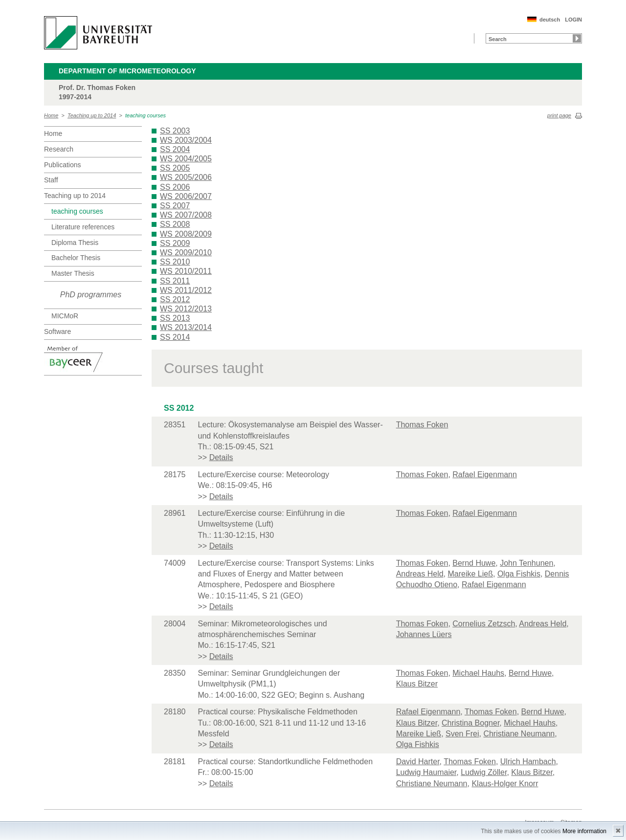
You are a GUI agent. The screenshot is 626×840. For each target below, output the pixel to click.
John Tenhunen (526, 563)
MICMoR (65, 316)
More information (584, 831)
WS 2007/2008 (186, 215)
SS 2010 (175, 262)
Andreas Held (420, 574)
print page (559, 115)
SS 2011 (175, 281)
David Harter (418, 762)
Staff (51, 180)
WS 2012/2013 (186, 309)
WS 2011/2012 (186, 290)
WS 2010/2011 (186, 271)
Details (221, 457)
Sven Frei (462, 734)
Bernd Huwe (474, 563)
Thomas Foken (422, 425)
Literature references (83, 227)
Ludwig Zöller (484, 772)
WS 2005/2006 (186, 177)
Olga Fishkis (519, 574)
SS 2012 (175, 299)
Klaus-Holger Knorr (505, 784)
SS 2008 (175, 224)
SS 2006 (175, 187)
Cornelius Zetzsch (484, 624)
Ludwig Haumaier (426, 772)
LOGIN (573, 20)
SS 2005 (175, 168)
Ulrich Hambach (528, 762)
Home (51, 115)
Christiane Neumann (519, 734)
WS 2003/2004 (186, 140)
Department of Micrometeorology (127, 71)
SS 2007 (175, 206)
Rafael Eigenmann (485, 475)
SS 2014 (175, 337)
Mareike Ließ (470, 574)
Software (57, 332)
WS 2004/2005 (186, 159)
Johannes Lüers (424, 634)
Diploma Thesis (75, 243)
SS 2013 (175, 318)
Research (59, 149)
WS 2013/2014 (186, 327)
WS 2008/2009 (186, 234)
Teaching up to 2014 (92, 115)
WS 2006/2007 (186, 196)
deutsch (550, 20)
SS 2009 (175, 243)
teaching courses (145, 115)
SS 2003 (175, 131)
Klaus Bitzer (417, 684)
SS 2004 (175, 149)
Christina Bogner (470, 723)
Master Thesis (73, 273)
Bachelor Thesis (76, 258)
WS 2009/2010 (186, 253)
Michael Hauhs (478, 673)
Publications (63, 165)
